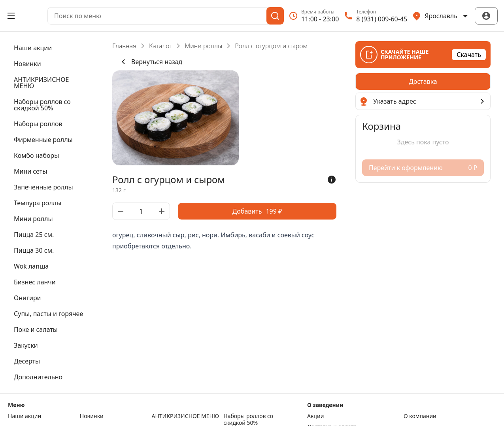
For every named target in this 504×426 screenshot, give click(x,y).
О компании (420, 416)
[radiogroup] (423, 81)
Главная (124, 46)
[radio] (423, 81)
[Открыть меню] (11, 16)
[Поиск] (275, 16)
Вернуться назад (150, 62)
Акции (315, 416)
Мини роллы (203, 46)
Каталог (160, 46)
